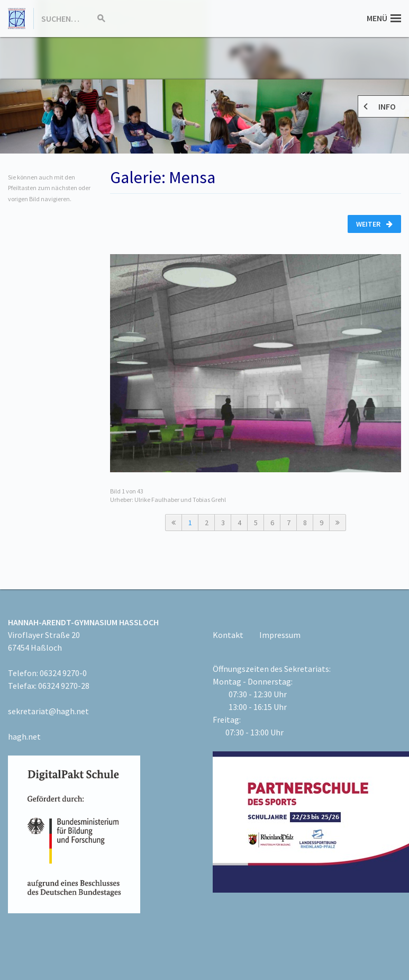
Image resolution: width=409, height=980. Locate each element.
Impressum (280, 635)
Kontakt (228, 635)
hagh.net (24, 736)
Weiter (374, 224)
